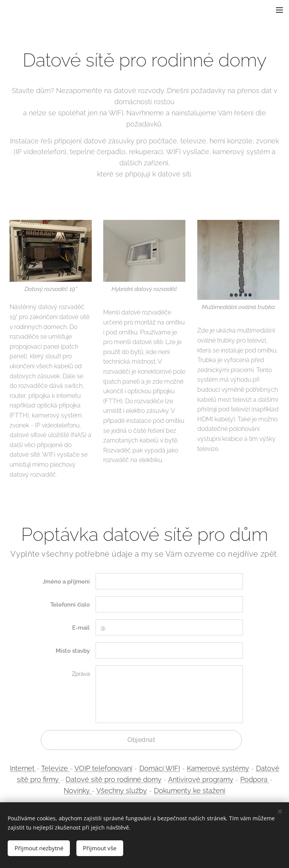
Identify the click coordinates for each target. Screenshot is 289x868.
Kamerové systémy (218, 768)
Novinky (78, 791)
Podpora (255, 779)
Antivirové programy (201, 779)
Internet (23, 768)
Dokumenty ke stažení (190, 791)
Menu (279, 10)
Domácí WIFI (160, 768)
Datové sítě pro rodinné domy (114, 779)
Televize (55, 768)
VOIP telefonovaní (103, 768)
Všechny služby (122, 791)
